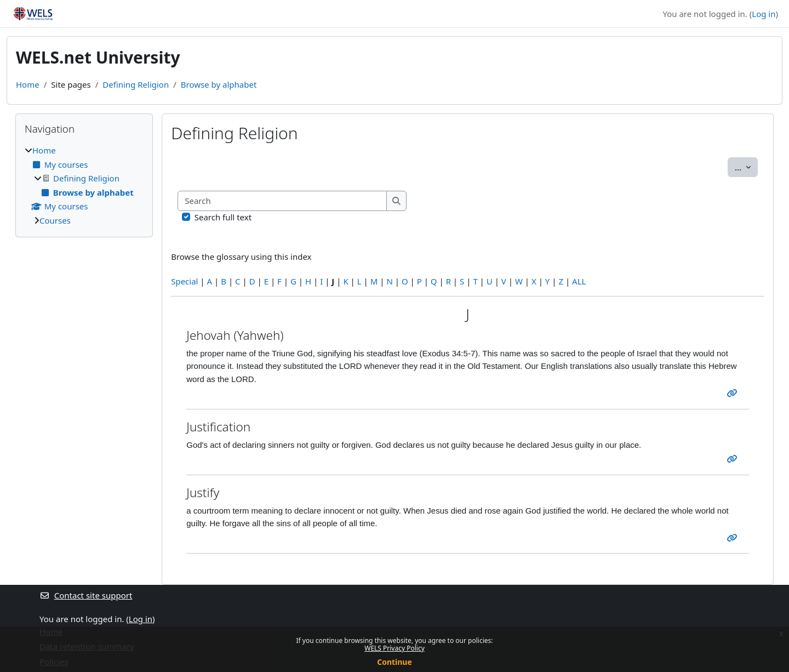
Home (28, 84)
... (746, 167)
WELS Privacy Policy (395, 648)
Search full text (223, 217)
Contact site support (86, 595)
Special (184, 281)
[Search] (282, 201)
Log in (764, 14)
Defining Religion (136, 84)
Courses (55, 220)
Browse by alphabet (219, 84)
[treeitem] (84, 185)
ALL (579, 281)
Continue (395, 662)
